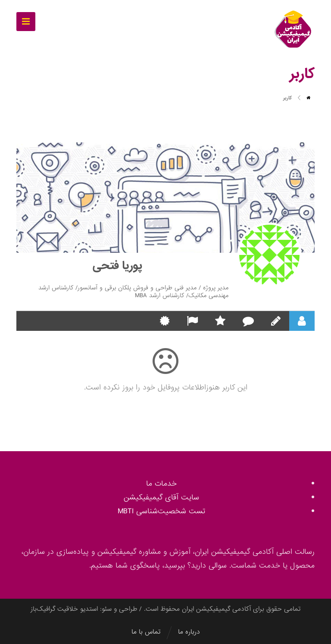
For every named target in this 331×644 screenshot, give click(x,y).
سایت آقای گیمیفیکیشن (161, 498)
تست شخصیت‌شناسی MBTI (161, 511)
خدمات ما (161, 484)
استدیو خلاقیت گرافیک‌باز (64, 609)
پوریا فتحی (117, 266)
